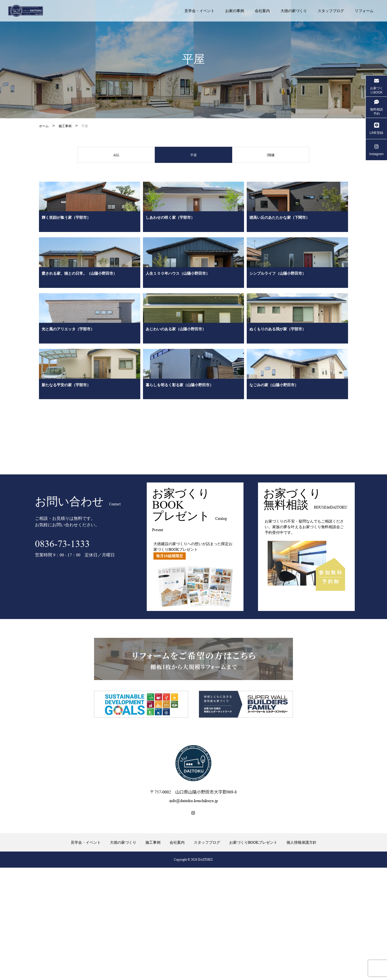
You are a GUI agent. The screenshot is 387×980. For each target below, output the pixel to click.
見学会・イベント (199, 11)
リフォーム (364, 11)
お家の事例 (235, 11)
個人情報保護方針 (302, 955)
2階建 (271, 155)
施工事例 (65, 126)
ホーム (44, 126)
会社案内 (262, 11)
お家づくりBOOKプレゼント (253, 955)
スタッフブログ (331, 11)
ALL (116, 155)
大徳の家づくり (294, 11)
